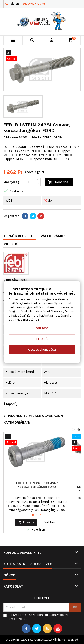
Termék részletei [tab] (19, 236)
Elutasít (42, 339)
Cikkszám (11, 137)
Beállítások (42, 328)
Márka (37, 137)
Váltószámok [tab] (53, 236)
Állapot (9, 404)
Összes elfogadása (42, 350)
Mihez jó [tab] (11, 244)
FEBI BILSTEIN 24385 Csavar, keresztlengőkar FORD (37, 485)
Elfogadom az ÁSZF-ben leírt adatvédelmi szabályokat (38, 617)
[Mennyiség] (29, 182)
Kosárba (58, 182)
